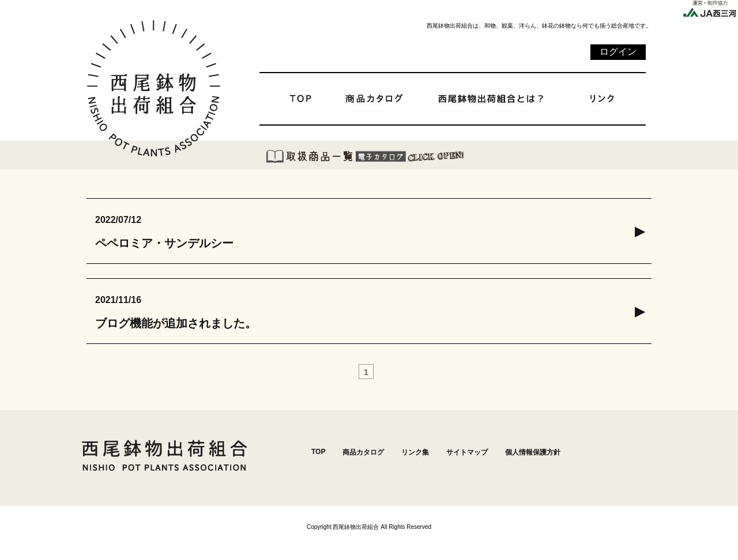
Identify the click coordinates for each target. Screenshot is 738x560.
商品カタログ (363, 452)
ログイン (618, 52)
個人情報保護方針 (533, 452)
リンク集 (415, 452)
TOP (318, 452)
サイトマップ (467, 452)
